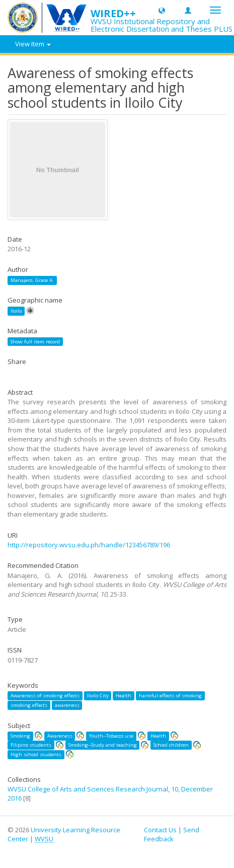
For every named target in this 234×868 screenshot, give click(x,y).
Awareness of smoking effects (45, 696)
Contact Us (160, 830)
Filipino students (31, 745)
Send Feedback (172, 835)
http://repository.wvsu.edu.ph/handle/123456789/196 (89, 545)
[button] (162, 10)
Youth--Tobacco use (111, 736)
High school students (36, 754)
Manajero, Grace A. (32, 280)
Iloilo (16, 311)
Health (124, 696)
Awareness (60, 736)
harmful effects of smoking (170, 696)
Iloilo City (98, 696)
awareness (67, 705)
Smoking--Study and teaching (103, 745)
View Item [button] (33, 44)
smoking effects (29, 705)
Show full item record (35, 342)
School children (171, 745)
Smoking (20, 736)
